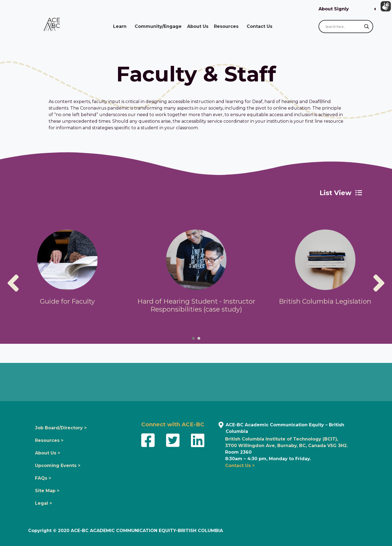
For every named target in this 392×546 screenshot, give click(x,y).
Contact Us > (240, 466)
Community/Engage (158, 26)
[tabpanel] (67, 270)
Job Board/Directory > (61, 428)
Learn (121, 27)
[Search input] (343, 27)
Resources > (49, 440)
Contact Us (261, 27)
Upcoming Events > (58, 466)
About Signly (334, 9)
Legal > (43, 503)
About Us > (48, 453)
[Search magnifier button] (367, 27)
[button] (347, 9)
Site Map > (47, 491)
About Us (198, 26)
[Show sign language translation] (384, 8)
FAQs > (43, 478)
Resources (228, 27)
